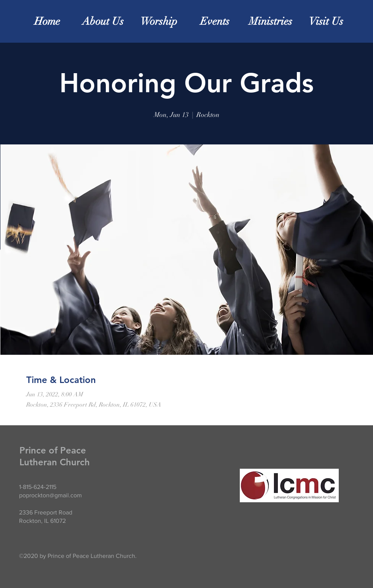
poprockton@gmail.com (50, 495)
